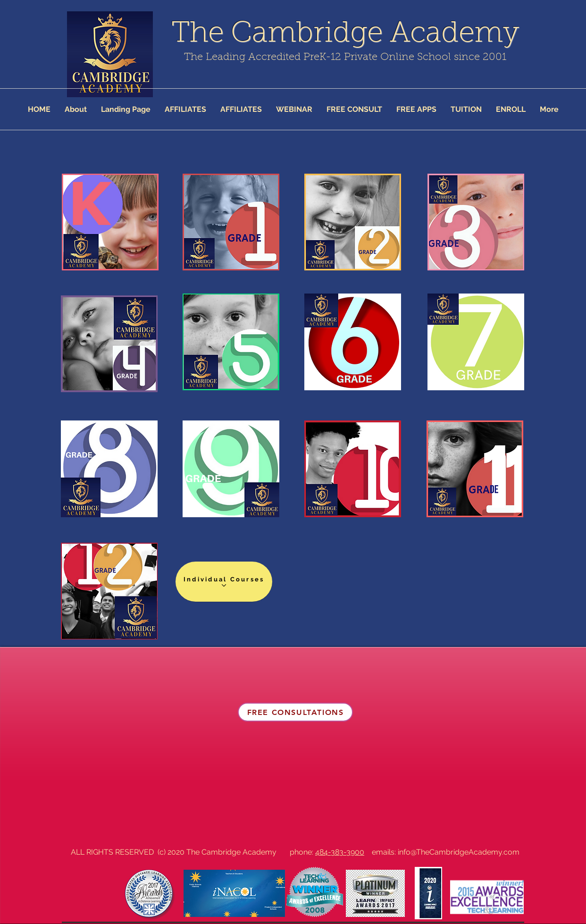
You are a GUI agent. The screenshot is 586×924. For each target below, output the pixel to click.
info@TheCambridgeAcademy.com (459, 852)
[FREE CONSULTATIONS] (295, 712)
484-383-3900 (340, 852)
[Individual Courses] (224, 582)
